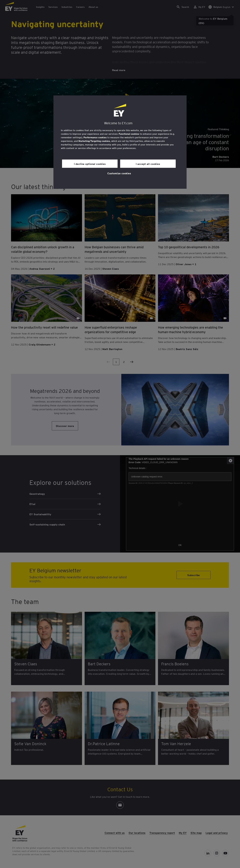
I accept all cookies (148, 164)
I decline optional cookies (90, 164)
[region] (120, 142)
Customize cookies (119, 173)
